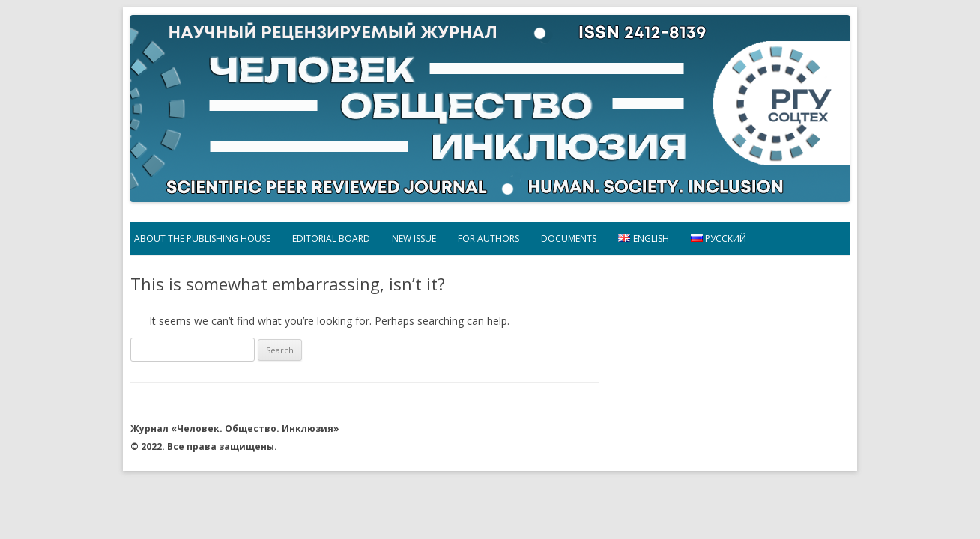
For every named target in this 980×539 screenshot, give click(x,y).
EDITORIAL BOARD (331, 238)
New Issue (414, 238)
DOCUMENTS (569, 238)
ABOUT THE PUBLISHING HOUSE (202, 238)
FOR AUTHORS (489, 238)
